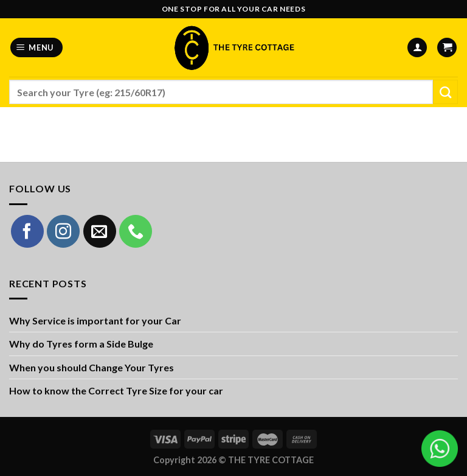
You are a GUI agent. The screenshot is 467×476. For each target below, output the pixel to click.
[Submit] (445, 92)
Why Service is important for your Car (95, 320)
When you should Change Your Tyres (92, 367)
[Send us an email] (100, 231)
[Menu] (37, 48)
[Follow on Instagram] (63, 231)
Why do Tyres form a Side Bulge (81, 344)
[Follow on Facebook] (27, 231)
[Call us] (136, 231)
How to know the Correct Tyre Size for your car (116, 390)
